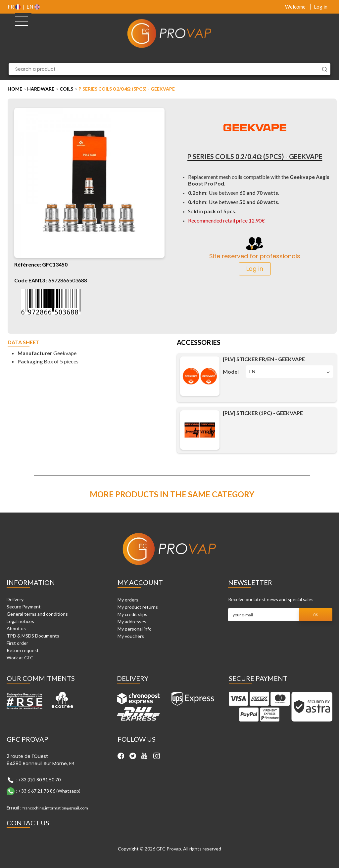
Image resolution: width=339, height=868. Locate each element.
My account (140, 582)
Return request (23, 650)
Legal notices (20, 621)
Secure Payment (24, 607)
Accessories (199, 343)
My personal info (135, 629)
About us (16, 628)
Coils (66, 89)
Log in (321, 7)
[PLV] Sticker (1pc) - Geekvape (263, 413)
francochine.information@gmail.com (55, 808)
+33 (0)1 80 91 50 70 (39, 779)
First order (17, 643)
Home (15, 89)
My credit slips (132, 614)
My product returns (138, 607)
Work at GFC (20, 658)
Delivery (15, 599)
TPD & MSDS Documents (33, 636)
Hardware (41, 89)
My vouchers (131, 636)
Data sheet (24, 342)
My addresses (132, 621)
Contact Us (28, 823)
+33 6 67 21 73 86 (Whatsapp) (49, 790)
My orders (128, 600)
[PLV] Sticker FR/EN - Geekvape (264, 359)
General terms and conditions (37, 614)
